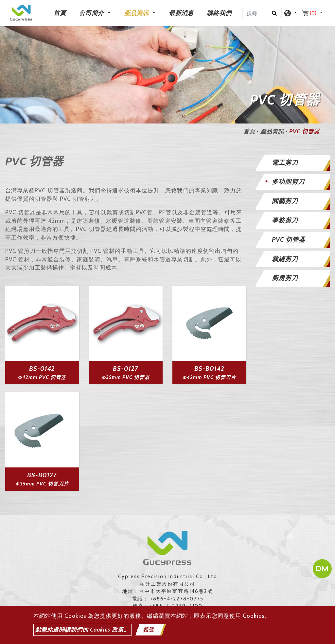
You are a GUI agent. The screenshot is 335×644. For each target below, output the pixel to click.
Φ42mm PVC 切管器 (42, 377)
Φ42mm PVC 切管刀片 (209, 377)
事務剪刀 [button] (285, 220)
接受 (149, 630)
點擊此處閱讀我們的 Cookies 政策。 (82, 630)
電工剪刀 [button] (285, 163)
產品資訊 (272, 131)
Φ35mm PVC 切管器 (126, 377)
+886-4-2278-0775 (177, 599)
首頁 (61, 13)
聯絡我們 (219, 13)
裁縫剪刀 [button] (285, 259)
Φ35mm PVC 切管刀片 (42, 484)
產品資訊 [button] (137, 13)
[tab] (293, 163)
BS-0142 (42, 369)
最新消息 (181, 13)
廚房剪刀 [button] (285, 278)
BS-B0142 (209, 369)
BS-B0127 (42, 475)
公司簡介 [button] (92, 13)
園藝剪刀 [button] (285, 201)
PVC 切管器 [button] (289, 240)
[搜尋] (262, 13)
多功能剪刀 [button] (288, 182)
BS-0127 (126, 369)
